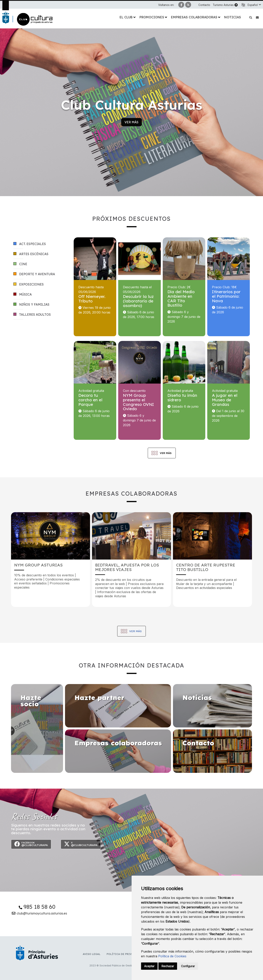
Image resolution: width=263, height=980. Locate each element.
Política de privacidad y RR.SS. (130, 954)
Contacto (204, 5)
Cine (20, 264)
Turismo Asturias (223, 5)
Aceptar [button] (149, 966)
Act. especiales (30, 244)
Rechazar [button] (168, 966)
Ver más (131, 122)
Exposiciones (29, 284)
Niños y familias (31, 305)
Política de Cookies (172, 956)
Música (23, 294)
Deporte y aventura (34, 274)
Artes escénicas (31, 254)
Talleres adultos (32, 315)
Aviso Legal (92, 954)
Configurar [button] (188, 966)
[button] (254, 5)
